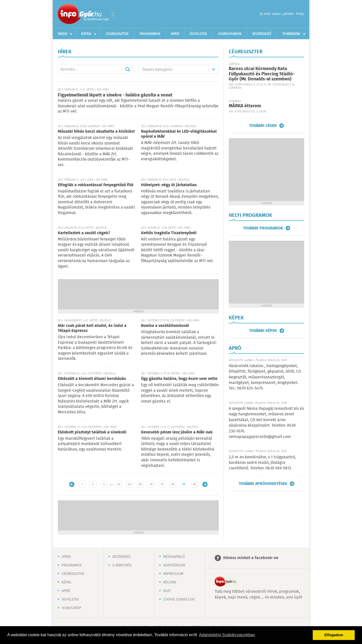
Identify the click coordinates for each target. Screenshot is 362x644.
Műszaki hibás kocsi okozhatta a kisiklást (96, 132)
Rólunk (170, 582)
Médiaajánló (174, 557)
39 (184, 484)
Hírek (63, 34)
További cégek (263, 126)
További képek (263, 331)
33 (119, 484)
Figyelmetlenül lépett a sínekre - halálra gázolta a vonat (115, 95)
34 (129, 484)
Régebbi (205, 484)
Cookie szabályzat (179, 600)
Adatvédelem (174, 565)
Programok (150, 34)
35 (140, 484)
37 (162, 484)
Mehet (127, 69)
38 (173, 484)
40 (194, 484)
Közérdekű (262, 34)
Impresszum (173, 574)
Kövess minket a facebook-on (251, 558)
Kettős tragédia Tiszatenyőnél (169, 233)
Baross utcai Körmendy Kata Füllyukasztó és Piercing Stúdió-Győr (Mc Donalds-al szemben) (262, 74)
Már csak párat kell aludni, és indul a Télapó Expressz (92, 328)
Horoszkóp (71, 608)
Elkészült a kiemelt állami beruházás (92, 379)
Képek (86, 34)
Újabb (72, 484)
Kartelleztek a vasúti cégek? (84, 233)
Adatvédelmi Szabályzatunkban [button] (227, 635)
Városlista (113, 14)
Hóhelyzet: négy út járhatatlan (169, 185)
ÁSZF (167, 591)
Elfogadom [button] (334, 635)
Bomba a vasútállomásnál (165, 326)
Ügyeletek (198, 34)
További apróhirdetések (263, 484)
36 (151, 484)
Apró (175, 34)
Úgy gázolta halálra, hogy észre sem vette (179, 379)
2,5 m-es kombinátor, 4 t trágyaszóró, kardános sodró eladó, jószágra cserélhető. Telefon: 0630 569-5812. (262, 463)
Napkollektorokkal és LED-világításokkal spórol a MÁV (179, 134)
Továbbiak (291, 34)
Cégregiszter (117, 34)
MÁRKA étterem (245, 106)
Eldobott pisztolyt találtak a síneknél (92, 432)
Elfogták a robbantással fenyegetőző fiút (96, 185)
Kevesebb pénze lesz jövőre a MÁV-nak (177, 432)
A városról (122, 565)
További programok (263, 228)
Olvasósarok (230, 34)
